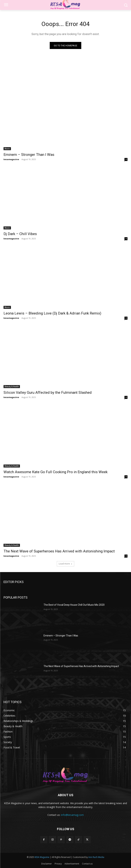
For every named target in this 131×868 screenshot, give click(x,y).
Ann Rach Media (96, 857)
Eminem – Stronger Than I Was (29, 155)
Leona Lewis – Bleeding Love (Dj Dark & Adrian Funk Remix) (52, 313)
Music (7, 149)
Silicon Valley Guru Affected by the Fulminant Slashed (48, 393)
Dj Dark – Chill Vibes (20, 234)
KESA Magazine (42, 857)
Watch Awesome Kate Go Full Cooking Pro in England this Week (56, 472)
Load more (65, 564)
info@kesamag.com (72, 815)
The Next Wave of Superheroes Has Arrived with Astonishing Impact (59, 551)
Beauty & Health (12, 387)
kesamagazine (11, 159)
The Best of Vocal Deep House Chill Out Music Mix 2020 (74, 605)
